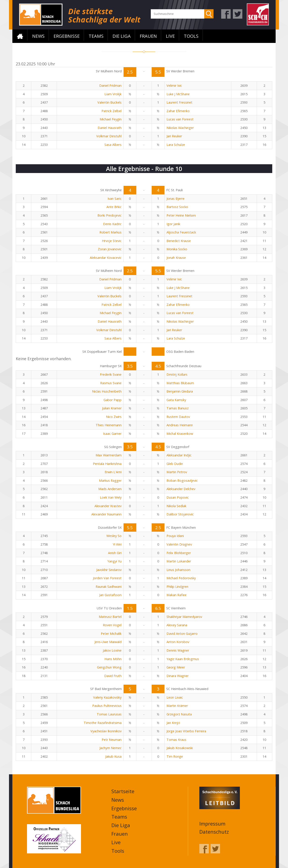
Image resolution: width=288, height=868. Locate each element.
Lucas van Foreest (180, 119)
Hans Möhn (113, 659)
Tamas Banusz (178, 408)
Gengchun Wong (109, 667)
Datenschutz (214, 832)
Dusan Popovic (178, 497)
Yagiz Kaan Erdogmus (183, 659)
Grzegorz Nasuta (179, 714)
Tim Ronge (175, 756)
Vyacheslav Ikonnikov (106, 731)
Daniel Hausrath (110, 128)
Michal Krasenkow (180, 434)
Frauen (148, 36)
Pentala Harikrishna (107, 464)
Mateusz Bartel (110, 617)
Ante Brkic (114, 207)
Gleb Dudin (175, 464)
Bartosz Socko (177, 207)
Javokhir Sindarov (109, 570)
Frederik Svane (111, 374)
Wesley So (114, 536)
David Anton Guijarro (182, 634)
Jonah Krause (176, 258)
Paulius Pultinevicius (107, 706)
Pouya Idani (175, 536)
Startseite (20, 36)
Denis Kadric (112, 224)
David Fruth (113, 676)
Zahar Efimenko (178, 111)
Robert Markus (110, 232)
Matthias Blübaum (180, 383)
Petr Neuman (112, 740)
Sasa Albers (113, 145)
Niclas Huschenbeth (107, 391)
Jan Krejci (173, 723)
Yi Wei (117, 544)
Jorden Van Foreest (107, 578)
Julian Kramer (112, 408)
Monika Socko (177, 249)
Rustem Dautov (178, 417)
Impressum (212, 824)
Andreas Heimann (180, 425)
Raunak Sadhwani (109, 587)
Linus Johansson (178, 570)
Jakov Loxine (112, 650)
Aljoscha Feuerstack (181, 232)
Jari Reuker (174, 136)
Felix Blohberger (179, 553)
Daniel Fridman (110, 85)
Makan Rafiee (177, 595)
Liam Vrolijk (113, 94)
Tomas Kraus (176, 740)
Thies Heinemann (109, 425)
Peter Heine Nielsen (181, 215)
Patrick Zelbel (111, 111)
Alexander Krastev (108, 506)
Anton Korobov (178, 642)
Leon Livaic (175, 697)
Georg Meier (176, 667)
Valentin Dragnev (179, 544)
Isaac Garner (112, 434)
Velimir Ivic (174, 85)
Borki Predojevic (109, 215)
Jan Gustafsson (110, 595)
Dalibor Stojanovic (180, 514)
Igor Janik (173, 224)
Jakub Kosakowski (180, 748)
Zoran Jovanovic (110, 249)
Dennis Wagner (178, 650)
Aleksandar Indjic (179, 455)
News (38, 36)
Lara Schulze (176, 145)
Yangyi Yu (114, 561)
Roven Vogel (112, 625)
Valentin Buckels (109, 102)
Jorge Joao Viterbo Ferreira (186, 731)
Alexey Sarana (177, 625)
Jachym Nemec (110, 748)
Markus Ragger (110, 481)
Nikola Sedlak (176, 506)
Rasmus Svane (111, 383)
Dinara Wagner (178, 676)
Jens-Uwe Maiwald (108, 642)
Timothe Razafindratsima (103, 723)
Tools (191, 36)
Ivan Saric (115, 199)
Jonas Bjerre (175, 199)
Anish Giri (115, 553)
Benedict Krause (179, 241)
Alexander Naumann (106, 514)
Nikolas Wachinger (180, 128)
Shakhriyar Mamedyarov (184, 617)
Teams (96, 36)
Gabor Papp (112, 400)
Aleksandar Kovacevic (106, 258)
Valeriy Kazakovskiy (107, 697)
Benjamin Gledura (180, 391)
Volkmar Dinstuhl (109, 136)
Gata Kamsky (176, 400)
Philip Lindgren (177, 587)
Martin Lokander (179, 561)
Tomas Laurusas (109, 714)
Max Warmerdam (109, 455)
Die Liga (122, 36)
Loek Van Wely (111, 497)
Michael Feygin (111, 119)
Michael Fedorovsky (181, 578)
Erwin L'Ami (113, 472)
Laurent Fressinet (179, 102)
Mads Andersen (110, 489)
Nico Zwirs (114, 417)
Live (170, 36)
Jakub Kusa (113, 756)
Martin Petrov (177, 472)
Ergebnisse (67, 36)
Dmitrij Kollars (177, 374)
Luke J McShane (178, 94)
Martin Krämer (177, 706)
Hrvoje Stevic (112, 241)
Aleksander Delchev (181, 489)
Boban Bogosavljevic (182, 481)
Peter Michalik (111, 634)
